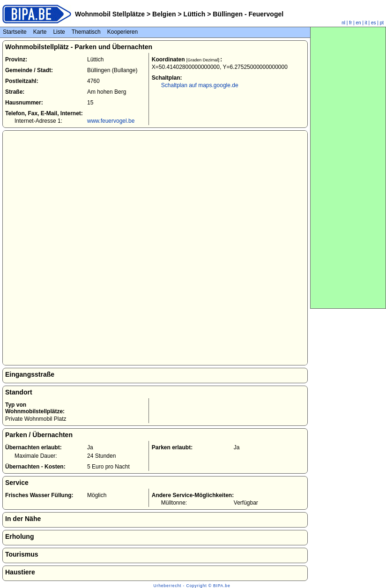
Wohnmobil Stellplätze (110, 14)
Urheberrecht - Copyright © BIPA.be (192, 586)
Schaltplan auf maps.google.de (200, 85)
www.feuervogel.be (111, 121)
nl (343, 23)
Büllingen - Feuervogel (247, 14)
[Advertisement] (348, 168)
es (374, 23)
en (359, 23)
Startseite (15, 32)
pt (382, 23)
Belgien (164, 14)
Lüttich (194, 14)
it (366, 23)
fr (350, 23)
